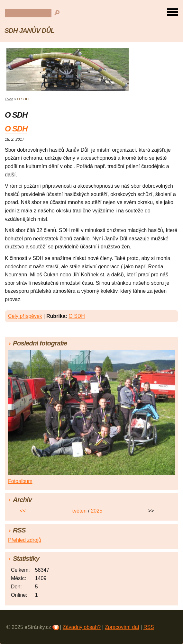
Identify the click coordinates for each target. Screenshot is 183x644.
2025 (96, 511)
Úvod (9, 99)
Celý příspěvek (25, 316)
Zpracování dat (122, 627)
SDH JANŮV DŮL (29, 30)
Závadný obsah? (82, 627)
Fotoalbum (20, 481)
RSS (149, 627)
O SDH (16, 129)
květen (79, 511)
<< (23, 511)
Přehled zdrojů (25, 540)
